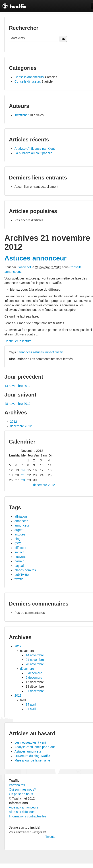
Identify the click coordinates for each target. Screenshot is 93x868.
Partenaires (17, 785)
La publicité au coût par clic (33, 153)
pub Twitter (22, 575)
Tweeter (51, 837)
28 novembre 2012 (18, 404)
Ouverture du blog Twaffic (32, 756)
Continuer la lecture (18, 341)
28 (23, 480)
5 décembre (34, 678)
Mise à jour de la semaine (32, 760)
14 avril (31, 704)
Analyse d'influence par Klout (35, 149)
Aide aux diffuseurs (22, 812)
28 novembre (35, 664)
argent (19, 530)
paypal (19, 566)
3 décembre (34, 673)
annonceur (22, 525)
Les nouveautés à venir (31, 742)
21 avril (31, 709)
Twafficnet (22, 115)
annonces (25, 352)
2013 (18, 695)
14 (23, 470)
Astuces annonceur (35, 258)
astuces (38, 352)
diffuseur (20, 548)
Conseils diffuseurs (28, 81)
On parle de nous (21, 794)
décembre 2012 (21, 426)
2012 (13, 422)
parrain (19, 561)
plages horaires (25, 570)
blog (17, 539)
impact (49, 352)
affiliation (21, 516)
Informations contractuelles (28, 816)
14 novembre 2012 (18, 386)
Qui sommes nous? (22, 789)
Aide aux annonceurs (24, 807)
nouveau (21, 557)
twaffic (59, 352)
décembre (27, 669)
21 (23, 475)
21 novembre (35, 660)
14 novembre (35, 655)
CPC (18, 543)
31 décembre (35, 691)
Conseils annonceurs (29, 77)
